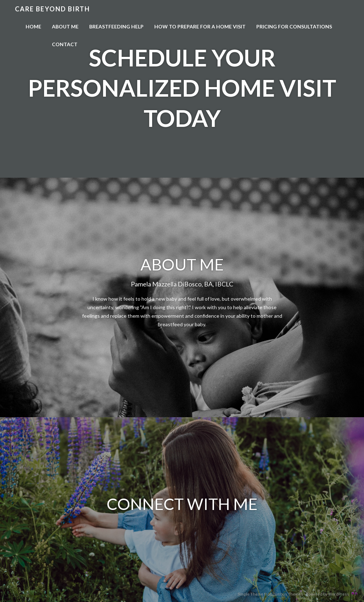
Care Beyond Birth (52, 9)
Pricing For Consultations (294, 26)
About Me (65, 26)
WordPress (339, 594)
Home (33, 26)
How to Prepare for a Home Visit (200, 26)
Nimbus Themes (288, 594)
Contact (65, 44)
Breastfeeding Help (116, 26)
